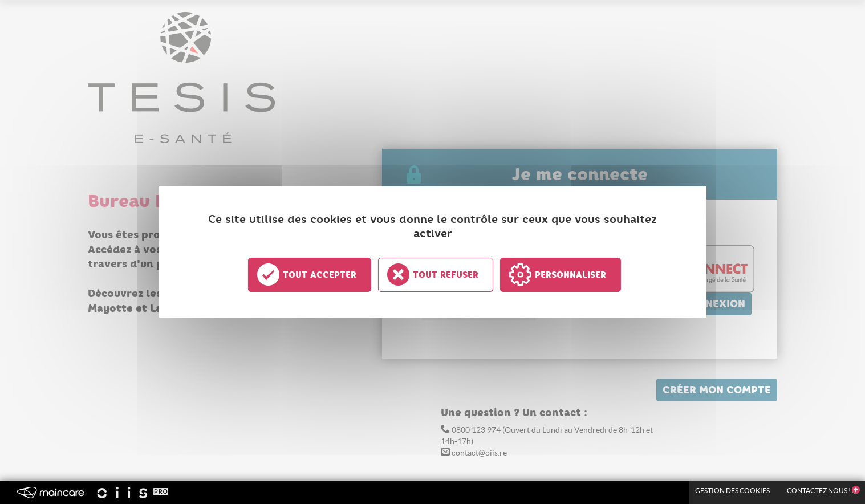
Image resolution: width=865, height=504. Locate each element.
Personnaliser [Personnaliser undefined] (570, 275)
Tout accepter (320, 275)
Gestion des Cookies (732, 491)
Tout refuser (446, 275)
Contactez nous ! (823, 491)
